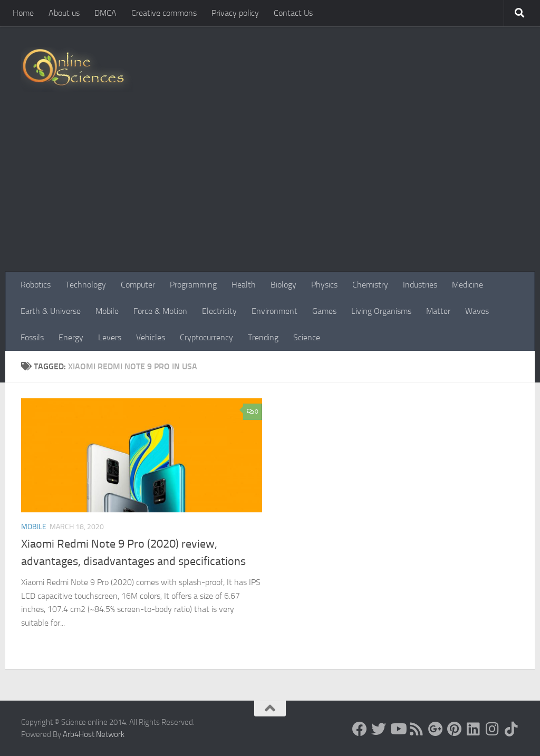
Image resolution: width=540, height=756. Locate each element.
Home (23, 13)
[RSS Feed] (417, 729)
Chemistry (370, 285)
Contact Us (293, 13)
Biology (283, 285)
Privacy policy (235, 13)
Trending (263, 337)
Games (324, 311)
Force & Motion (160, 311)
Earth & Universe (51, 311)
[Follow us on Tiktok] (512, 729)
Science (307, 337)
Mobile (107, 311)
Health (244, 285)
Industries (420, 285)
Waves (477, 311)
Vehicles (151, 337)
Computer (138, 285)
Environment (274, 311)
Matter (438, 311)
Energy (71, 337)
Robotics (36, 285)
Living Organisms (381, 311)
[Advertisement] (270, 193)
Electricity (219, 311)
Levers (110, 337)
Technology (86, 285)
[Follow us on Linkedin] (474, 729)
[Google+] (436, 729)
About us (64, 13)
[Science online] (360, 729)
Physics (324, 285)
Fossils (32, 337)
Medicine (467, 285)
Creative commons (164, 13)
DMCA (105, 13)
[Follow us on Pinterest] (455, 729)
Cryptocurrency (206, 337)
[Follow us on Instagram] (493, 729)
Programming (193, 285)
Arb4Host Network (94, 734)
